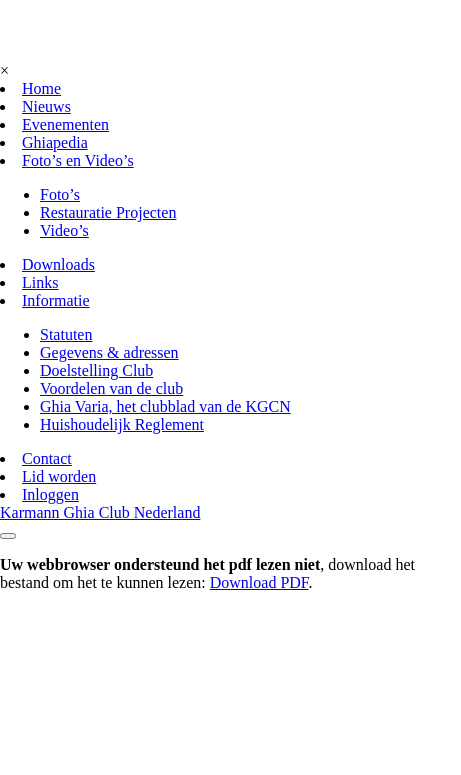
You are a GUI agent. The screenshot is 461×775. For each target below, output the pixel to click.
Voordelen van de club (111, 388)
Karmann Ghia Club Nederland (100, 512)
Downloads (58, 264)
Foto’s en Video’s (78, 160)
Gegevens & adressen (109, 352)
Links (40, 282)
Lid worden (59, 476)
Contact (47, 458)
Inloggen (50, 494)
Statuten (66, 334)
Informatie (56, 300)
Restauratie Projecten (108, 212)
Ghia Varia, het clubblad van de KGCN (165, 406)
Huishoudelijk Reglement (122, 424)
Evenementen (65, 124)
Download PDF (259, 582)
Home (41, 88)
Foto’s (60, 194)
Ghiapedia (55, 142)
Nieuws (46, 106)
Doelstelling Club (96, 370)
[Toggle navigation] (8, 536)
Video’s (64, 230)
